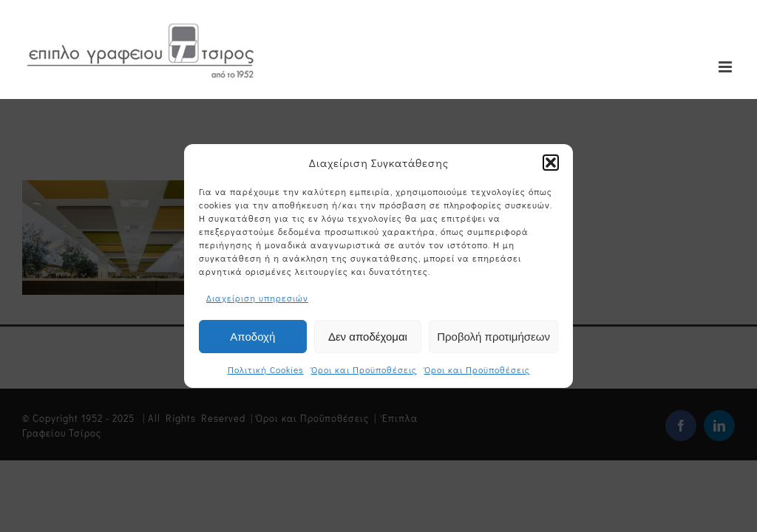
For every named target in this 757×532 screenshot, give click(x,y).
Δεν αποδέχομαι (368, 337)
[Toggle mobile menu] (727, 67)
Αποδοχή (252, 337)
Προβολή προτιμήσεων (493, 337)
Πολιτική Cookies (266, 369)
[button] (551, 163)
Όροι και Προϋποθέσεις (364, 369)
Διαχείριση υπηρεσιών (257, 298)
